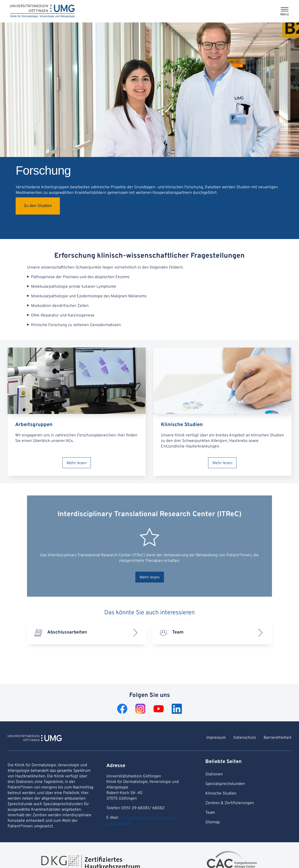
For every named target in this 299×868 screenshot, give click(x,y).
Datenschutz (245, 738)
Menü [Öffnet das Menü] (285, 15)
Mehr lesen (77, 463)
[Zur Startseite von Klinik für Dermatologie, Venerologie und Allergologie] (35, 739)
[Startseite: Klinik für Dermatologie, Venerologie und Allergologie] (42, 11)
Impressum (216, 738)
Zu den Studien (38, 206)
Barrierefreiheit (278, 738)
